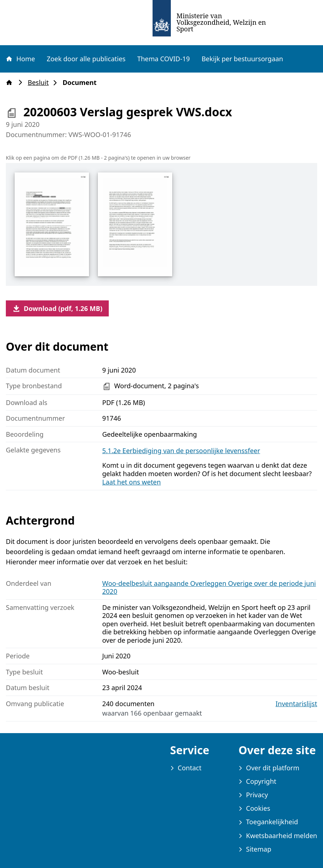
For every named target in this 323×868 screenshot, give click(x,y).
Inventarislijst (296, 704)
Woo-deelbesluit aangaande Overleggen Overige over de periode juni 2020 (209, 587)
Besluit (40, 83)
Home (20, 59)
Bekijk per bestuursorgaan (242, 59)
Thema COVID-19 (164, 59)
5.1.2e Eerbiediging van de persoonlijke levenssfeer (181, 451)
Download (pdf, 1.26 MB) (57, 308)
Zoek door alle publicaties (86, 59)
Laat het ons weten (132, 482)
